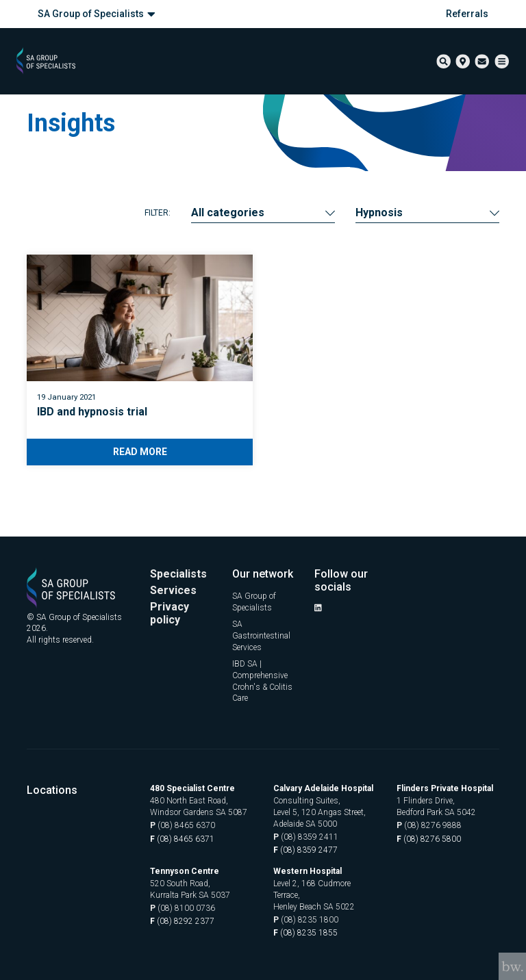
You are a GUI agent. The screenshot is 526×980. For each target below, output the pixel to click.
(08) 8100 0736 (183, 908)
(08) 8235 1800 (306, 920)
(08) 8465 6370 (183, 826)
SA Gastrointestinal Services (261, 636)
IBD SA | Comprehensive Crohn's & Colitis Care (262, 681)
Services (173, 590)
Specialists (178, 574)
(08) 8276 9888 (429, 826)
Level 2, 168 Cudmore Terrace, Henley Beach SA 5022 (314, 895)
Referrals (467, 14)
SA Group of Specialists (97, 14)
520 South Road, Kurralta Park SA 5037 (190, 889)
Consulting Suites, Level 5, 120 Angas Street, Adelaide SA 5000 (320, 812)
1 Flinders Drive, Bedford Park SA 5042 (436, 807)
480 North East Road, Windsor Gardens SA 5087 (199, 807)
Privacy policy (170, 614)
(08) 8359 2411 (306, 837)
